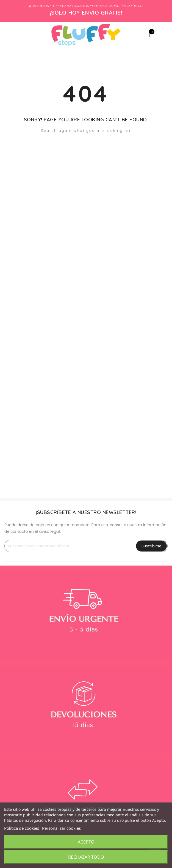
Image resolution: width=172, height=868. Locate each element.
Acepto (86, 842)
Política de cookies (22, 828)
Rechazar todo (86, 857)
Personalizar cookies (61, 828)
